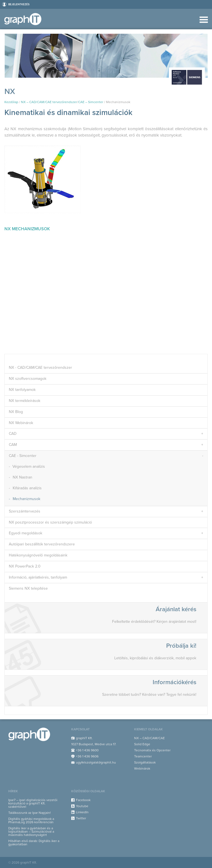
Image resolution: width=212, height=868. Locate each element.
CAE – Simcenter (91, 102)
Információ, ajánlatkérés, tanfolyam (38, 577)
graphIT (24, 19)
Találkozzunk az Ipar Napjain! (30, 813)
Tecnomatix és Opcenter (152, 750)
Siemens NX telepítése (28, 588)
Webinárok (142, 768)
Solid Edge (142, 744)
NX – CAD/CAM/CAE (149, 738)
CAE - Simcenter (23, 456)
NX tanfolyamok (22, 390)
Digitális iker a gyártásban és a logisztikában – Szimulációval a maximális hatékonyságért (31, 832)
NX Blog (16, 412)
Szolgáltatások (145, 762)
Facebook (83, 800)
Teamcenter (143, 756)
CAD (13, 434)
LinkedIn (82, 812)
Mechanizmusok (26, 499)
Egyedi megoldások (26, 533)
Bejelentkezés (19, 4)
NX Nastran (22, 477)
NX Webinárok (21, 423)
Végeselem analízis (29, 466)
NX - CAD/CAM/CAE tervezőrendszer (40, 368)
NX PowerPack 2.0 (25, 566)
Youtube (82, 806)
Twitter (81, 818)
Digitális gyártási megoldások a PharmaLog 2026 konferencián (31, 820)
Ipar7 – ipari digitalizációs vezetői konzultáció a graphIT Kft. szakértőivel (33, 803)
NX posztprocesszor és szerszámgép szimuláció (50, 522)
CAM (13, 445)
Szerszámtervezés (25, 511)
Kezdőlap (11, 102)
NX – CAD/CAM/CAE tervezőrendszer (49, 102)
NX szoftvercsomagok (28, 379)
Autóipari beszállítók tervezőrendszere (42, 544)
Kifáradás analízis (27, 488)
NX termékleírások (25, 401)
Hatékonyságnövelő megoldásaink (38, 555)
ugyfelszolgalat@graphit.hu (96, 762)
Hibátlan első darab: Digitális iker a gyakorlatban (34, 843)
